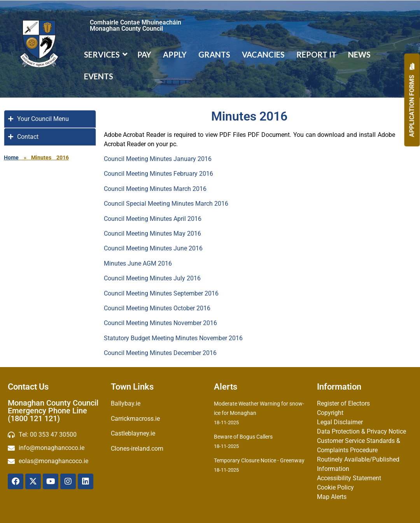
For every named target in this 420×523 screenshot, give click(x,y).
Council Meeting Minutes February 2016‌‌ (158, 174)
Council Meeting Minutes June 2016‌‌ (153, 248)
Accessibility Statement (349, 478)
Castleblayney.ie (133, 433)
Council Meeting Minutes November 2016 (160, 323)
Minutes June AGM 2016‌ (138, 263)
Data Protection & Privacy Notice (361, 431)
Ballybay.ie (126, 403)
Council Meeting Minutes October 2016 (157, 308)
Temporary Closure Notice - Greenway (259, 460)
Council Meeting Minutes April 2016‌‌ (153, 219)
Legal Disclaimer (340, 422)
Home (11, 157)
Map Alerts (332, 497)
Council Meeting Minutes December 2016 (160, 353)
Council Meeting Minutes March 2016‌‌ (155, 189)
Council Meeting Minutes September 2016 (161, 293)
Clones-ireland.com (137, 449)
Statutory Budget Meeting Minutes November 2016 (173, 338)
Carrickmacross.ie (135, 419)
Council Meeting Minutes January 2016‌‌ (158, 159)
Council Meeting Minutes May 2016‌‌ (152, 234)
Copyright (330, 413)
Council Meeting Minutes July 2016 (152, 278)
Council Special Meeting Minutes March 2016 (166, 204)
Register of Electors (343, 403)
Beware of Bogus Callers (243, 437)
